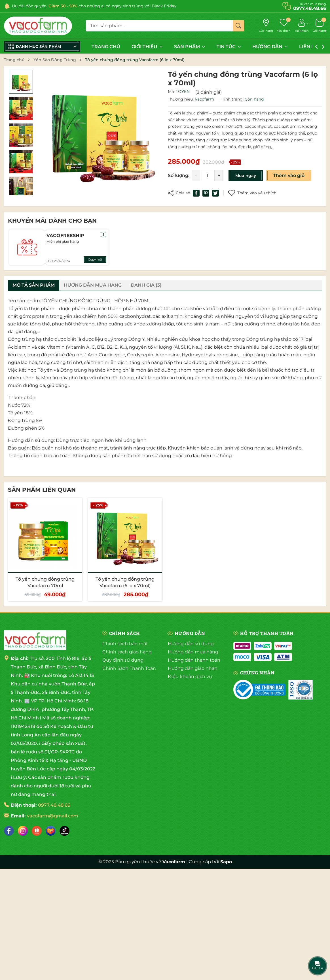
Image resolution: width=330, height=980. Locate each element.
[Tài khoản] (302, 26)
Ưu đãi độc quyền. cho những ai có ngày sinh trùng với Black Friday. (95, 6)
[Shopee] (37, 831)
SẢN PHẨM (190, 47)
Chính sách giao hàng (127, 652)
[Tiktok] (64, 831)
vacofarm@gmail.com (53, 816)
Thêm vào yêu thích (252, 193)
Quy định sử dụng (123, 660)
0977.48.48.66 (54, 805)
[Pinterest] (206, 193)
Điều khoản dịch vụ (190, 677)
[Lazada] (51, 831)
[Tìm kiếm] (238, 26)
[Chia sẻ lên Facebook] (196, 193)
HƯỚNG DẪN (270, 47)
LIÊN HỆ (311, 47)
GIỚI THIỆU (147, 47)
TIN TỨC (229, 47)
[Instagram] (23, 831)
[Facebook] (9, 831)
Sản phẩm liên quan (42, 490)
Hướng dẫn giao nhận (193, 668)
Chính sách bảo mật (125, 644)
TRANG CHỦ (106, 47)
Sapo (226, 862)
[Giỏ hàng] (319, 26)
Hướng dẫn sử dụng (191, 644)
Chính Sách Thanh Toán (129, 668)
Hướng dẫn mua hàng (193, 652)
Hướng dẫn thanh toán (194, 660)
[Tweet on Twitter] (215, 193)
